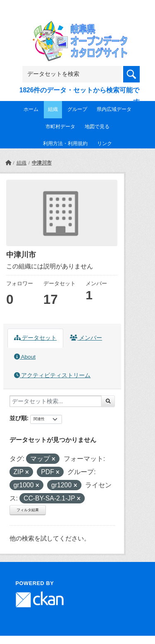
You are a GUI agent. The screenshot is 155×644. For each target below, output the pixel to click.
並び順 (18, 418)
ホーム (31, 109)
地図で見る (97, 127)
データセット (36, 338)
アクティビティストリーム (52, 375)
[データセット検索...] (56, 401)
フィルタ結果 (28, 510)
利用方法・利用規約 (65, 143)
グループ (77, 109)
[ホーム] (8, 163)
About (25, 357)
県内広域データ (114, 109)
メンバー (86, 338)
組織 (53, 109)
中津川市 (42, 163)
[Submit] (108, 401)
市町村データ (60, 127)
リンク (105, 143)
